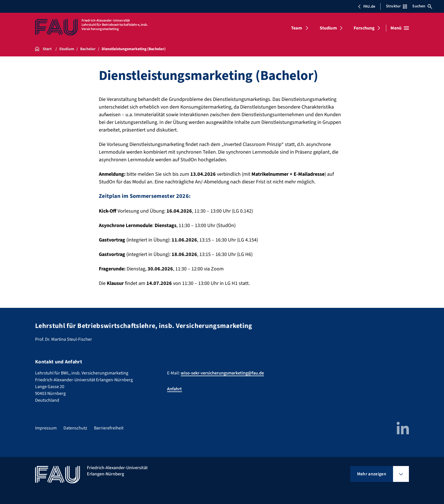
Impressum (46, 428)
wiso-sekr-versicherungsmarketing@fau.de (222, 373)
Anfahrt (174, 389)
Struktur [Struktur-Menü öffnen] (396, 6)
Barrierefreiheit (109, 428)
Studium (328, 28)
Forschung (364, 28)
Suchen (422, 6)
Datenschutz (75, 428)
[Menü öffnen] (400, 28)
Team (297, 28)
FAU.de (366, 7)
